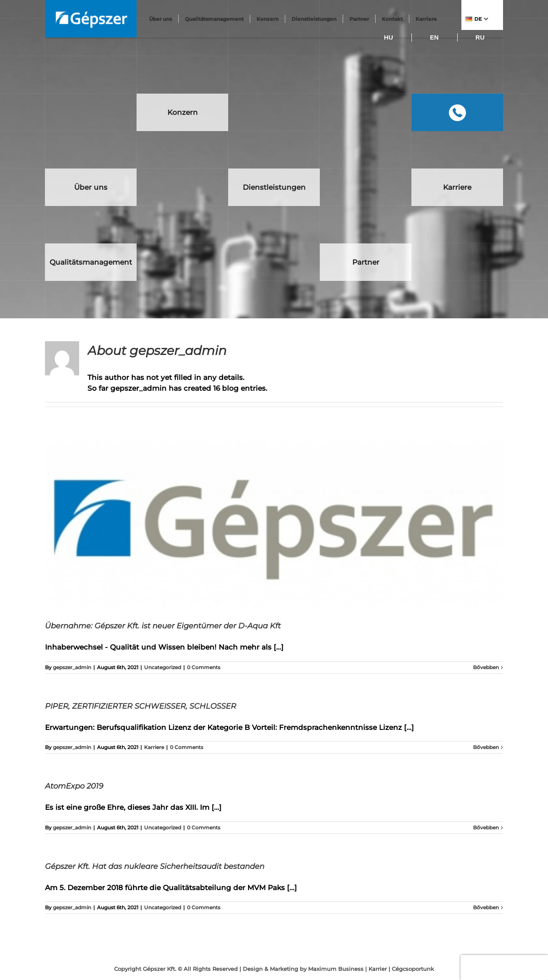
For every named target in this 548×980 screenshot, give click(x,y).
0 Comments (204, 667)
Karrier (378, 969)
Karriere (154, 747)
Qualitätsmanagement (215, 19)
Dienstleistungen (315, 19)
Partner (360, 19)
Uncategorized (163, 667)
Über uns (161, 19)
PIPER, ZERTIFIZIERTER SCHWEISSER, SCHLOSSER (141, 706)
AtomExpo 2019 (74, 786)
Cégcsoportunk (413, 969)
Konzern (268, 19)
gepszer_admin (72, 667)
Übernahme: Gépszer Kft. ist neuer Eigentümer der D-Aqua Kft (163, 626)
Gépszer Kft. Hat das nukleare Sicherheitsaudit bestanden (155, 866)
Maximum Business (336, 969)
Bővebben (486, 667)
